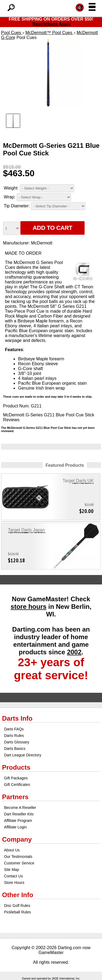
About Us (12, 850)
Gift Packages (16, 778)
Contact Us (13, 876)
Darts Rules (14, 736)
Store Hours (14, 883)
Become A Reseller (20, 808)
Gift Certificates (17, 785)
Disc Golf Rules (17, 906)
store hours (29, 607)
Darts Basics (15, 749)
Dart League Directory (23, 755)
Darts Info (17, 718)
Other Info (18, 895)
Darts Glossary (17, 742)
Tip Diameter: (17, 206)
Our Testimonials (18, 857)
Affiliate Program (18, 821)
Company (17, 839)
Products (16, 767)
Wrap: (10, 197)
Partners (15, 797)
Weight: (11, 188)
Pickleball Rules (18, 912)
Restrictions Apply (52, 24)
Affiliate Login (16, 827)
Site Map (12, 870)
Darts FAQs (14, 729)
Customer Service (19, 863)
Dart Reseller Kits (19, 814)
